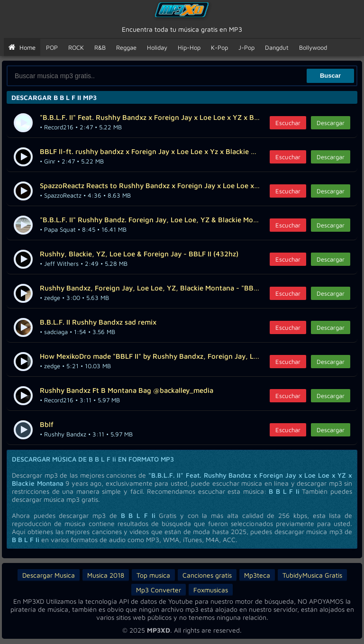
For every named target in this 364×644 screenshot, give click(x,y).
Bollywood (313, 47)
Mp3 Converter (159, 590)
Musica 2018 (106, 575)
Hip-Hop (189, 47)
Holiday (157, 47)
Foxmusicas (211, 590)
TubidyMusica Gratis (312, 575)
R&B (100, 47)
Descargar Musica (49, 575)
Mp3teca (257, 575)
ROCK (76, 47)
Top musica (153, 575)
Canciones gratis (207, 575)
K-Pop (219, 47)
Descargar (331, 123)
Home (22, 47)
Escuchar (288, 123)
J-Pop (246, 47)
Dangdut (277, 47)
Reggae (126, 47)
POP (52, 47)
